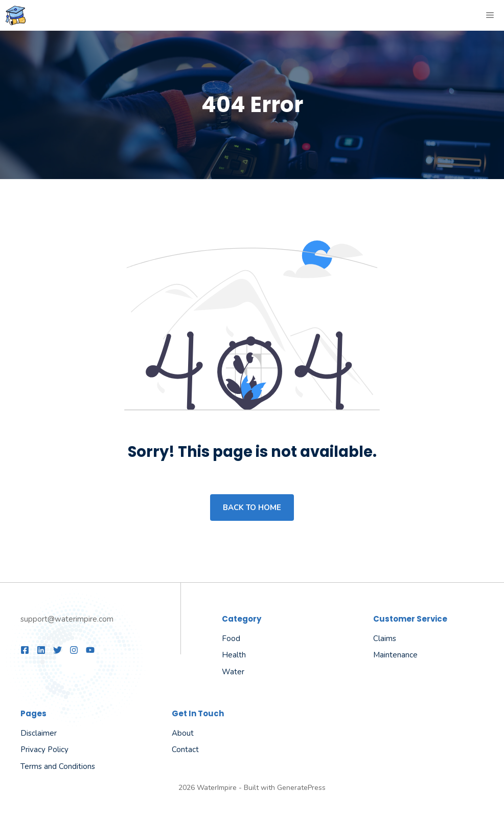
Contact (185, 750)
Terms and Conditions (58, 766)
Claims (385, 638)
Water (233, 672)
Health (234, 655)
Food (231, 638)
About (183, 733)
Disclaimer (39, 733)
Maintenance (395, 655)
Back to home (252, 508)
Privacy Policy (44, 750)
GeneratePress (301, 788)
